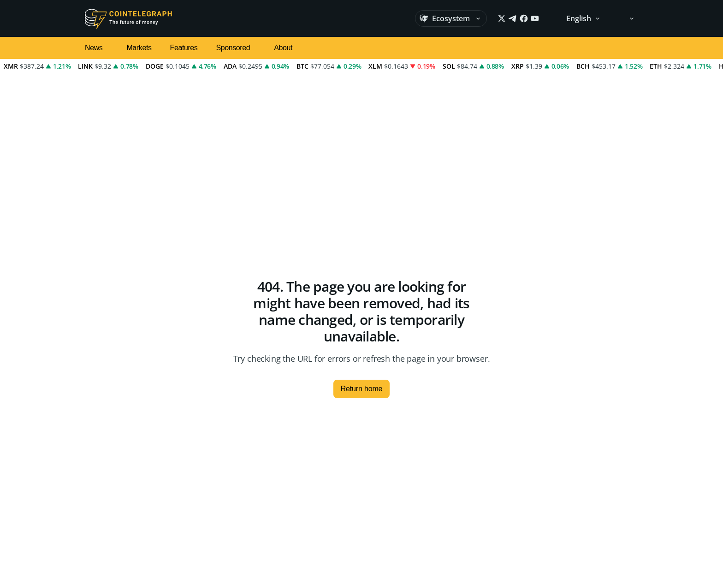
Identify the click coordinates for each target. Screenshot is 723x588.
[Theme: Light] (626, 18)
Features (184, 48)
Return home (362, 389)
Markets (139, 48)
